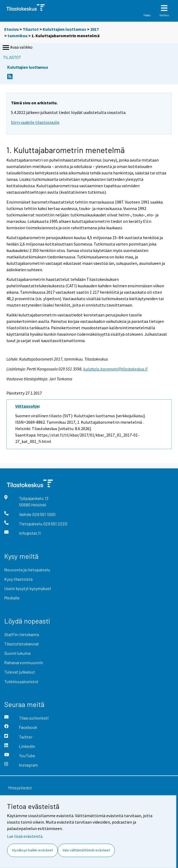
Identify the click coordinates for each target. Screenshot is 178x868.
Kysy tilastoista (18, 579)
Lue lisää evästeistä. (25, 836)
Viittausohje (27, 406)
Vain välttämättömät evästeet (86, 850)
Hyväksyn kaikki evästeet (32, 850)
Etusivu (11, 29)
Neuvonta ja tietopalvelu (27, 570)
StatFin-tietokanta (22, 634)
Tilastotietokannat (22, 644)
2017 (94, 29)
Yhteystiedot (20, 788)
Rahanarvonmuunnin (24, 662)
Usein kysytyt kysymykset (28, 588)
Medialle (12, 598)
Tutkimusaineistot (21, 681)
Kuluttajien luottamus (64, 29)
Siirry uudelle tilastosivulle (35, 122)
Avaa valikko (17, 48)
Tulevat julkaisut (20, 672)
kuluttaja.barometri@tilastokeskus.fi (115, 369)
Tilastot (31, 29)
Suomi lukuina (17, 653)
